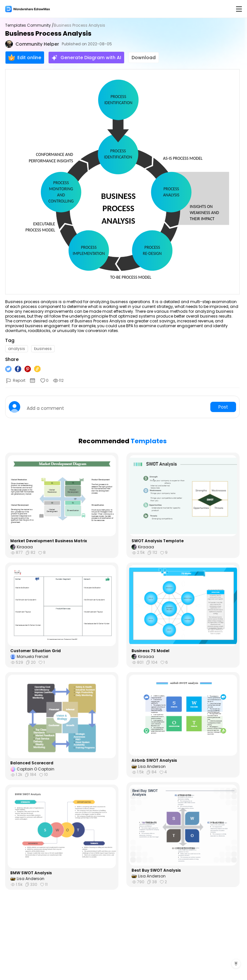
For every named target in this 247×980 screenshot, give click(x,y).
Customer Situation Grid (36, 651)
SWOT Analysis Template (158, 541)
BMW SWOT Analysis (31, 873)
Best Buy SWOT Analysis (156, 870)
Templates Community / (29, 25)
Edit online (25, 58)
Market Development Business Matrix (49, 541)
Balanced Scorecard (32, 763)
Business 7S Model (151, 651)
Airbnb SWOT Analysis (154, 760)
